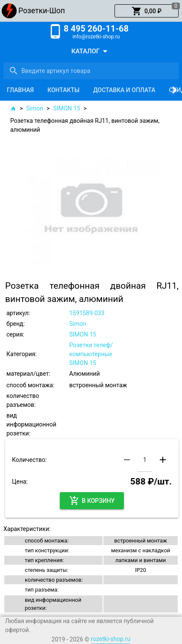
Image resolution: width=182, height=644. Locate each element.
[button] (147, 11)
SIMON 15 (66, 108)
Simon (35, 108)
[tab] (20, 90)
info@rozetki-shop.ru (96, 37)
